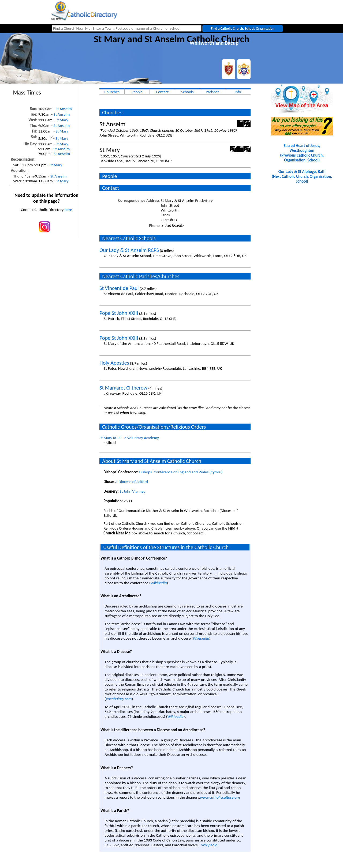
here (68, 210)
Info (238, 92)
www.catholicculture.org (220, 797)
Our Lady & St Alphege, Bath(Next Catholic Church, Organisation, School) (302, 176)
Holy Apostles (114, 363)
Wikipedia (159, 583)
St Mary (62, 120)
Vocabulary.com (119, 699)
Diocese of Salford (133, 482)
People (137, 92)
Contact (162, 92)
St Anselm (64, 109)
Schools (187, 92)
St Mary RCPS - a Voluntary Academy (129, 438)
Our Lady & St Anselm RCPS (129, 250)
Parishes (212, 92)
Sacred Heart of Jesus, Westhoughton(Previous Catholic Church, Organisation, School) (302, 153)
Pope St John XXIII (119, 313)
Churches (112, 92)
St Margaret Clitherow (123, 388)
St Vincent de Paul (119, 288)
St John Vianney (132, 491)
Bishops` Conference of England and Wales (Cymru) (181, 472)
